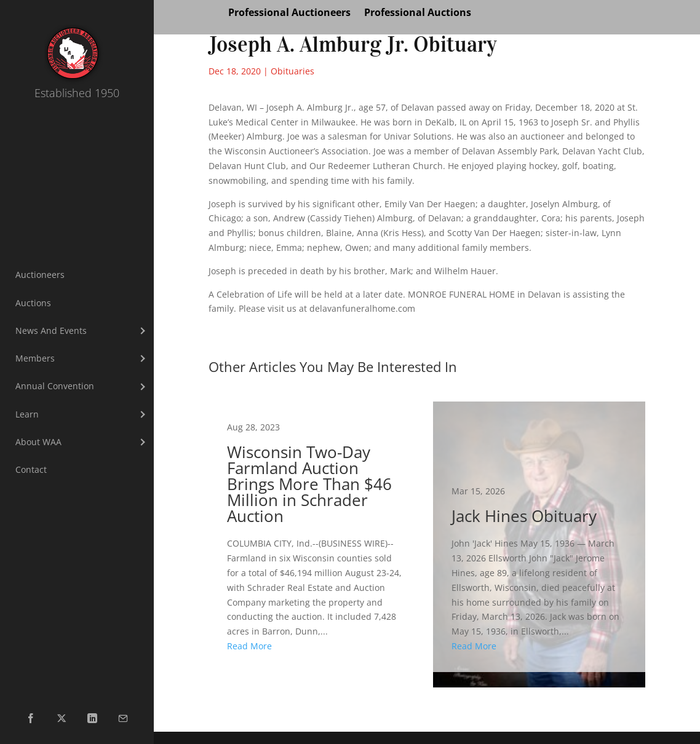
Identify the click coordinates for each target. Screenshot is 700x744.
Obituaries (292, 71)
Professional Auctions (418, 14)
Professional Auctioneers (289, 14)
